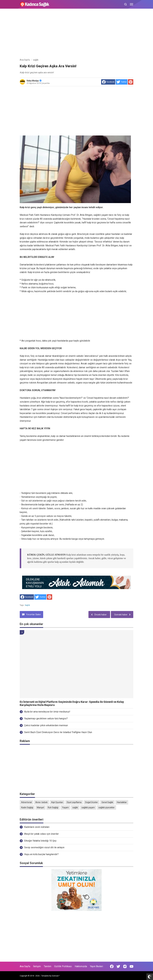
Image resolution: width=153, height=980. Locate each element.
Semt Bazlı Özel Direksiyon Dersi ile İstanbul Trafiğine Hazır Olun (58, 732)
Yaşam (65, 808)
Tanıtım (48, 966)
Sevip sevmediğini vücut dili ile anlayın (44, 847)
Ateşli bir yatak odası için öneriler (41, 834)
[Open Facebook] (112, 966)
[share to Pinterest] (131, 82)
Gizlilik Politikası (63, 966)
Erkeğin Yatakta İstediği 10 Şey (40, 841)
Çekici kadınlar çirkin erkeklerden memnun (46, 725)
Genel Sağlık (107, 802)
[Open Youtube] (131, 966)
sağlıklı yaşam (88, 808)
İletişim (37, 966)
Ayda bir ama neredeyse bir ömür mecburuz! (47, 712)
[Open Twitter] (118, 966)
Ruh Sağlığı (53, 808)
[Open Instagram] (125, 966)
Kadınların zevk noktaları (37, 827)
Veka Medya (34, 81)
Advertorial (26, 802)
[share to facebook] (108, 82)
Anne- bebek (41, 802)
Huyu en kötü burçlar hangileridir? (41, 854)
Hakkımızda (81, 966)
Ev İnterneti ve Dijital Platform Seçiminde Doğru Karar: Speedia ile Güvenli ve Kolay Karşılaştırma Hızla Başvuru (72, 703)
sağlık (27, 605)
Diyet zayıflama (74, 802)
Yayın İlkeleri (96, 966)
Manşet (40, 808)
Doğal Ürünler (92, 802)
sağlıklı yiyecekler (107, 808)
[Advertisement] (76, 34)
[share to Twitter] (122, 82)
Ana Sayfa (25, 966)
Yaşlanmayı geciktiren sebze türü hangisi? (46, 719)
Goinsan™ (56, 976)
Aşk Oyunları (57, 802)
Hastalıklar (122, 802)
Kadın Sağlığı (27, 808)
